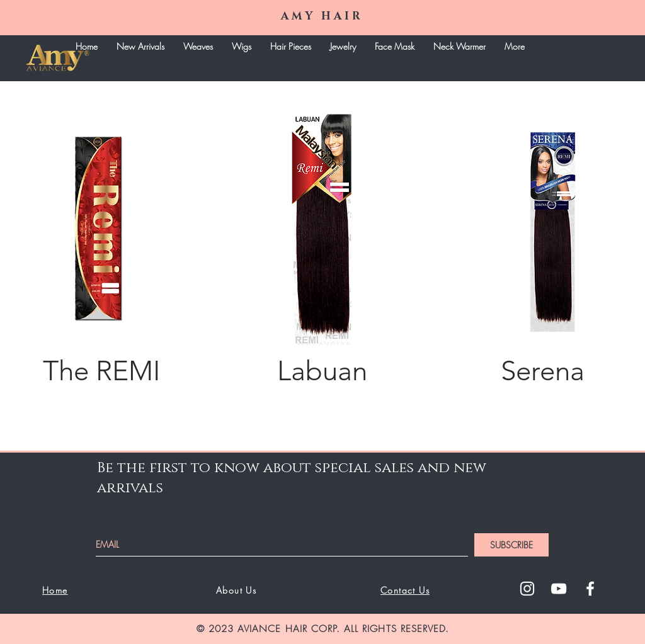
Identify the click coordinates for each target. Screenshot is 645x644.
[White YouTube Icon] (559, 589)
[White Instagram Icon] (527, 589)
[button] (198, 46)
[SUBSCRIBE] (511, 545)
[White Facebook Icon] (590, 589)
